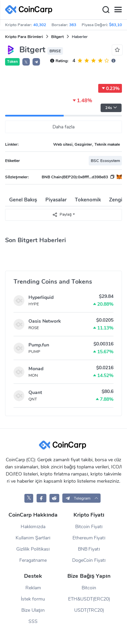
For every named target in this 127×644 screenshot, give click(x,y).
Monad (36, 369)
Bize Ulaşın (33, 610)
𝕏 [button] (26, 62)
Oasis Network (45, 321)
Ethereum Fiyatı (89, 538)
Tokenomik (88, 200)
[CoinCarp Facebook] (41, 498)
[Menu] (118, 10)
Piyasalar (56, 200)
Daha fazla (63, 127)
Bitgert (57, 37)
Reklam (33, 588)
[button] (36, 62)
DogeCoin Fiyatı (89, 560)
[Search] (106, 10)
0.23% (110, 88)
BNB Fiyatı (89, 549)
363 (73, 25)
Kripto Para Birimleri (24, 37)
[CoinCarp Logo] (30, 10)
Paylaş (62, 214)
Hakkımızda (33, 527)
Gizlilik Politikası (33, 549)
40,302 (40, 25)
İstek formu (33, 599)
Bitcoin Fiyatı (89, 527)
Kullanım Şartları (33, 538)
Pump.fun (39, 345)
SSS (33, 621)
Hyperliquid (41, 297)
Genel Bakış (23, 200)
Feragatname (33, 560)
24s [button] (111, 108)
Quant (35, 392)
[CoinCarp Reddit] (54, 498)
